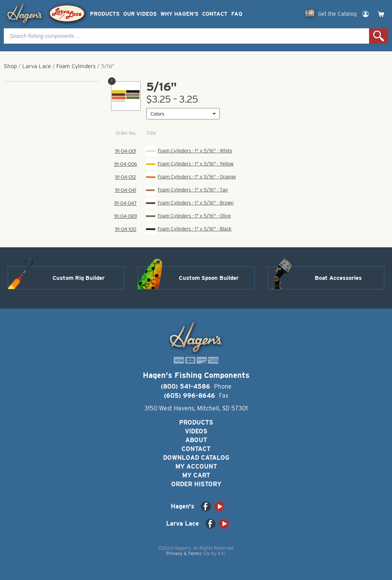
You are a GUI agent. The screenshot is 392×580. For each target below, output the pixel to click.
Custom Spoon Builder (209, 278)
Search (379, 36)
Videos (196, 431)
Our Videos (140, 14)
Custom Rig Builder (78, 278)
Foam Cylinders (76, 66)
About (196, 440)
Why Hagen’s (179, 14)
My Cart (196, 475)
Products (105, 14)
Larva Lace (37, 66)
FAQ (237, 14)
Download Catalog (196, 458)
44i (221, 553)
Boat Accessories (338, 278)
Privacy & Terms (184, 553)
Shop (10, 66)
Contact (215, 14)
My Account (196, 466)
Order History (196, 484)
